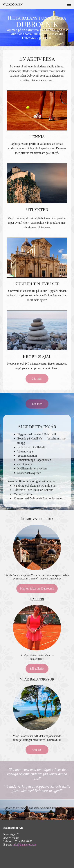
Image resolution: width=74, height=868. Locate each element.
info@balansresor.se (24, 845)
